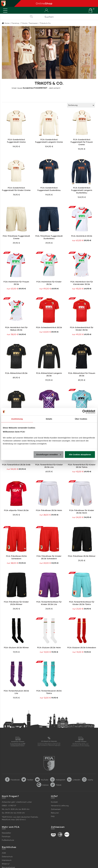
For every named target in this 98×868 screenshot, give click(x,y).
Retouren (55, 813)
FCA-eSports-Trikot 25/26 (16, 510)
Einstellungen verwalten (49, 454)
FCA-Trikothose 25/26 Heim (49, 510)
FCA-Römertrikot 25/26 (16, 373)
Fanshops (6, 837)
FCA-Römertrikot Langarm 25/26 (49, 374)
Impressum (7, 860)
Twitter (27, 780)
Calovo (43, 785)
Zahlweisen (56, 809)
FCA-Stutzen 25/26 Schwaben (82, 648)
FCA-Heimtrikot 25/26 (82, 236)
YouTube (42, 780)
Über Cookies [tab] (81, 419)
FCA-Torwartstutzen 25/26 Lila (16, 692)
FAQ (53, 816)
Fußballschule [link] (8, 840)
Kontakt (54, 802)
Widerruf (6, 864)
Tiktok (56, 785)
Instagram (58, 780)
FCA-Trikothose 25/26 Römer (82, 556)
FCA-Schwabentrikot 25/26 (49, 327)
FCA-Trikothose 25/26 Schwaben (16, 557)
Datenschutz (7, 857)
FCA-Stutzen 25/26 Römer (16, 648)
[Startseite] (66, 3)
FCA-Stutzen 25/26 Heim (49, 648)
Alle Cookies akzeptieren (80, 454)
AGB (4, 853)
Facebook (12, 780)
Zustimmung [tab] (17, 419)
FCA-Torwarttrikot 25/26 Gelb (16, 465)
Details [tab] (49, 419)
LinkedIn (74, 780)
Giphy (87, 780)
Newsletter (6, 833)
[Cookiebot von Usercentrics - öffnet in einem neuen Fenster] (84, 412)
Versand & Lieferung (60, 806)
